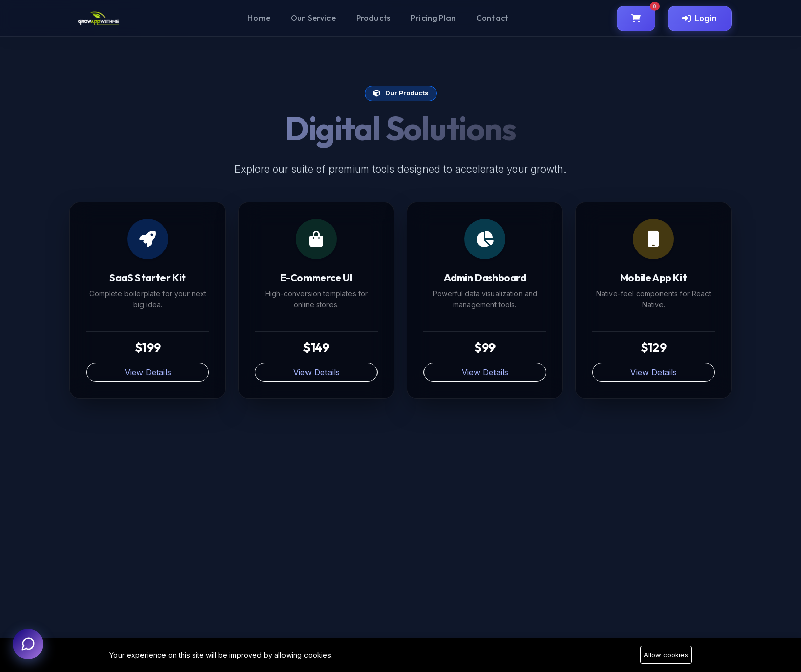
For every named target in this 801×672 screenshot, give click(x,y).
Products (373, 18)
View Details (148, 372)
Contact (492, 18)
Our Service (313, 18)
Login (700, 18)
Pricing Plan (433, 18)
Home (259, 18)
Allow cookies (666, 655)
